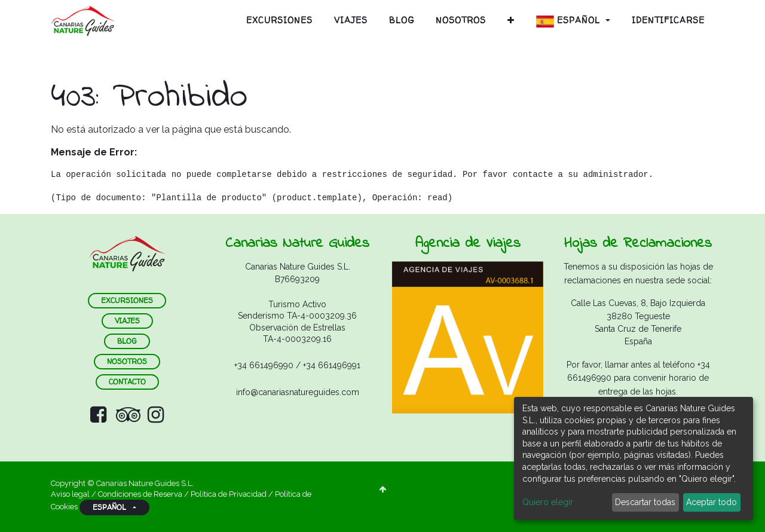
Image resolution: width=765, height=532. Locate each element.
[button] (511, 20)
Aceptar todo (712, 502)
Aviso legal (71, 494)
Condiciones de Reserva (140, 494)
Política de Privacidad (229, 494)
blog (127, 341)
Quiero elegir (548, 502)
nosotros (127, 361)
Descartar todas (645, 502)
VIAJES (127, 321)
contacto (127, 382)
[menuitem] (279, 20)
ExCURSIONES (127, 300)
